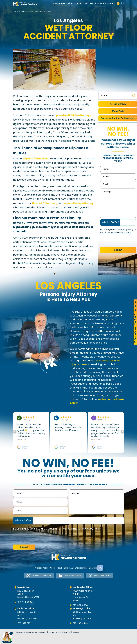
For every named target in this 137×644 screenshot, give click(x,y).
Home (16, 11)
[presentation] (118, 241)
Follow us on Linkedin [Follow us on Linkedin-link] (70, 576)
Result (80, 3)
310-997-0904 (80, 605)
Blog (86, 3)
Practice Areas (58, 3)
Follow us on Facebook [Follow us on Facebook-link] (39, 576)
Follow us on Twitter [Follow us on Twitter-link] (100, 576)
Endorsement (100, 3)
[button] (122, 432)
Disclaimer (109, 232)
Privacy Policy (125, 232)
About (71, 3)
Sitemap (76, 632)
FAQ (91, 3)
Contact (111, 3)
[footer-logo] (69, 557)
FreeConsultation (135, 322)
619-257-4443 (80, 623)
